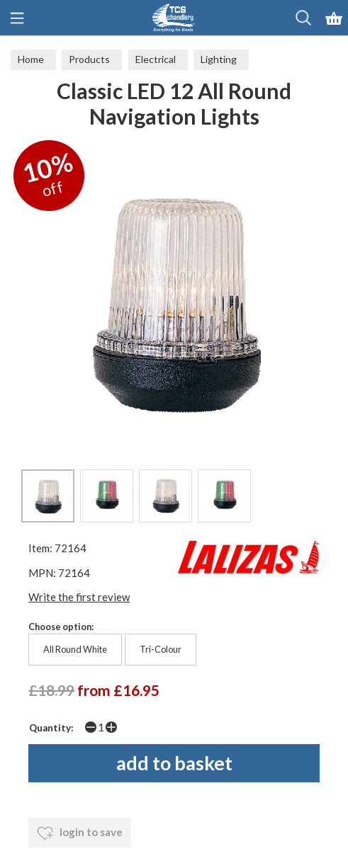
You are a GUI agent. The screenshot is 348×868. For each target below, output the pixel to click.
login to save (80, 833)
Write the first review (79, 597)
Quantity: (51, 728)
